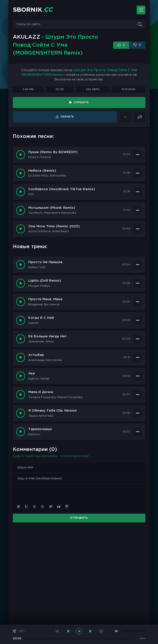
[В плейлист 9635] (138, 229)
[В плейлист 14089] (126, 117)
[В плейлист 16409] (138, 302)
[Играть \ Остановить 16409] (21, 302)
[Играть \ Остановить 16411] (21, 265)
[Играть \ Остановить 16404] (21, 395)
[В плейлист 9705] (138, 155)
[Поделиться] (140, 117)
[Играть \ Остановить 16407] (21, 339)
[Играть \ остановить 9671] (21, 192)
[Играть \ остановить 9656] (21, 210)
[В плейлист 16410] (138, 283)
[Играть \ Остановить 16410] (21, 283)
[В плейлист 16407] (138, 339)
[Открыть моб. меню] (141, 10)
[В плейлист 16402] (138, 432)
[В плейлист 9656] (138, 210)
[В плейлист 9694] (138, 173)
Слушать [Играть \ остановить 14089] (81, 102)
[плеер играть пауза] (79, 631)
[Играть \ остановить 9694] (21, 173)
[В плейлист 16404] (138, 395)
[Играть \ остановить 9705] (21, 155)
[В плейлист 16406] (138, 357)
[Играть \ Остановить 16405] (21, 376)
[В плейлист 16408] (138, 320)
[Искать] (140, 24)
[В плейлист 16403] (138, 413)
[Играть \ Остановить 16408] (21, 320)
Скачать (67, 117)
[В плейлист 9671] (138, 192)
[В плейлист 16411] (138, 265)
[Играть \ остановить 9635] (21, 229)
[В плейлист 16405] (138, 376)
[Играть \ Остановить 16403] (21, 413)
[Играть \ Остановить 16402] (21, 432)
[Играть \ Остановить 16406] (21, 357)
